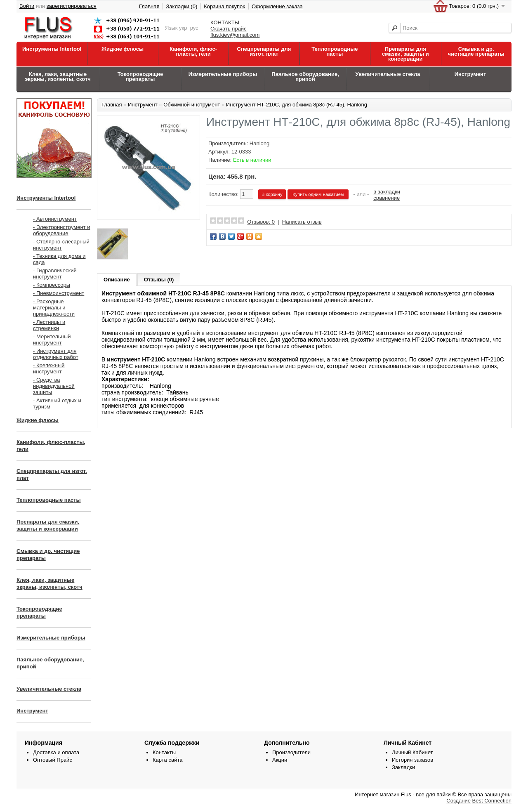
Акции (280, 760)
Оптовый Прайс (53, 760)
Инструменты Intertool (52, 49)
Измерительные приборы (223, 74)
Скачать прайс (229, 29)
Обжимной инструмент (192, 105)
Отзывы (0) (159, 280)
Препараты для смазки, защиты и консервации (405, 54)
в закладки (387, 192)
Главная (149, 6)
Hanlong (259, 143)
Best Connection (492, 801)
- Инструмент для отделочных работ (56, 354)
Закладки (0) (181, 6)
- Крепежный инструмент (49, 368)
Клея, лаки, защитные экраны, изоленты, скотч (58, 77)
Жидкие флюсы (123, 49)
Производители (291, 752)
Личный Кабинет (412, 752)
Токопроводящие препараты (140, 77)
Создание (458, 801)
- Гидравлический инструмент (55, 274)
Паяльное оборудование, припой (305, 77)
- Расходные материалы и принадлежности (54, 308)
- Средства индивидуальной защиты (54, 386)
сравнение (387, 198)
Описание (117, 280)
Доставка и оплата (56, 752)
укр (183, 28)
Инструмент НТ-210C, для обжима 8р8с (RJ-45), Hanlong (297, 105)
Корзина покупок (224, 6)
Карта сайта (167, 760)
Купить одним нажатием (318, 194)
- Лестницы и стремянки (49, 325)
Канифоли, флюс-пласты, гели (193, 51)
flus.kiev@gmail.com (235, 35)
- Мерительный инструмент (52, 340)
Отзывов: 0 (261, 222)
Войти (27, 6)
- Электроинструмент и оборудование (61, 230)
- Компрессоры (52, 285)
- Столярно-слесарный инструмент (61, 245)
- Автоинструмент (55, 219)
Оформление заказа (277, 6)
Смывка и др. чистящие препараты (476, 51)
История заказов (412, 760)
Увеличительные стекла (388, 74)
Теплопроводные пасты (335, 51)
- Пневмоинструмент (59, 293)
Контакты (164, 752)
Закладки (403, 767)
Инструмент (470, 74)
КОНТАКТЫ (225, 22)
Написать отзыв (302, 222)
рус (194, 28)
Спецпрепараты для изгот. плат (264, 51)
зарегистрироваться (72, 6)
